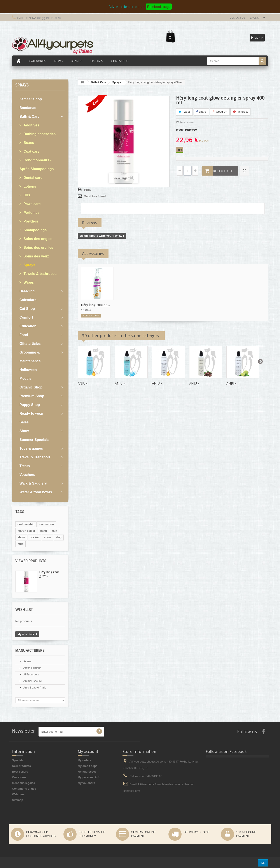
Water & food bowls (36, 492)
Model (180, 130)
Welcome (18, 794)
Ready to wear (31, 413)
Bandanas (28, 108)
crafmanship (26, 524)
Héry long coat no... (170, 305)
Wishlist (24, 610)
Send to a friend (95, 196)
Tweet (184, 112)
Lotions (29, 186)
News (59, 61)
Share (201, 112)
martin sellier (26, 531)
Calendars (28, 300)
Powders (30, 221)
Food (24, 335)
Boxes (28, 143)
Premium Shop (32, 396)
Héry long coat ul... (132, 305)
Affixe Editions (32, 668)
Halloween (28, 370)
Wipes (28, 282)
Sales (24, 422)
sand (44, 531)
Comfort (26, 317)
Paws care (32, 204)
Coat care (31, 151)
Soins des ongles (37, 239)
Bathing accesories (39, 134)
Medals (25, 379)
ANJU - (83, 383)
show (21, 537)
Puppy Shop (30, 405)
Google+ (220, 112)
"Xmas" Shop (31, 99)
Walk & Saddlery (33, 483)
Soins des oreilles (38, 248)
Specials (18, 760)
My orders (84, 760)
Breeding (27, 291)
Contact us (237, 18)
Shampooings (35, 230)
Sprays (29, 265)
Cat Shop (27, 309)
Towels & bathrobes (39, 274)
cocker (34, 537)
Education (28, 326)
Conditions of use (24, 789)
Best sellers (20, 772)
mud (20, 544)
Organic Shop (31, 387)
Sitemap (18, 800)
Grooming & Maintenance (30, 357)
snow (48, 537)
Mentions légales (24, 783)
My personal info (89, 777)
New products (21, 766)
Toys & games (31, 448)
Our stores (19, 777)
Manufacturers (30, 650)
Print (87, 190)
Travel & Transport (35, 457)
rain (54, 531)
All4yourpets (31, 674)
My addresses (87, 772)
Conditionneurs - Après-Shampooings (37, 165)
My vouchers (86, 783)
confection (47, 524)
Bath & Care (30, 116)
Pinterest (240, 112)
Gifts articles (30, 344)
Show (24, 431)
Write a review (185, 122)
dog (59, 537)
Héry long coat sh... (95, 305)
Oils (26, 195)
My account (88, 752)
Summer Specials (34, 440)
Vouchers (27, 475)
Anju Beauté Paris (34, 688)
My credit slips (87, 766)
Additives (31, 125)
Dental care (32, 178)
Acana (27, 661)
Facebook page (159, 7)
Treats (25, 466)
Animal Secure (32, 681)
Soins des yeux (36, 256)
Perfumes (31, 213)
